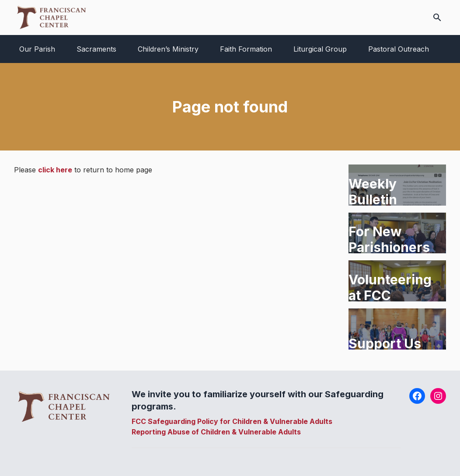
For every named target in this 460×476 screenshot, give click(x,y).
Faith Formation (246, 49)
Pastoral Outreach (399, 49)
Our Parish (37, 49)
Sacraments (96, 49)
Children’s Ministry (168, 49)
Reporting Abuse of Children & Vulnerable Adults (216, 432)
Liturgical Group (320, 49)
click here (55, 170)
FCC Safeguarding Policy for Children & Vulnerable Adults (232, 421)
